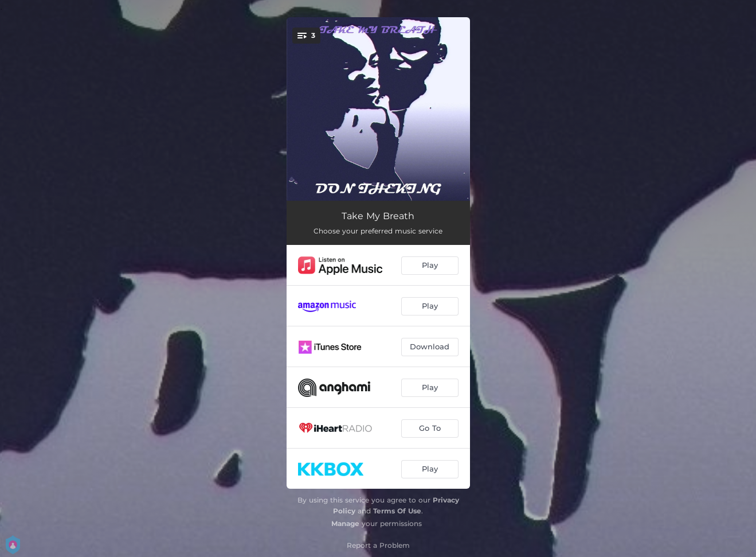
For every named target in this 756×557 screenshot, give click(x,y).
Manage (345, 523)
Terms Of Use (397, 511)
